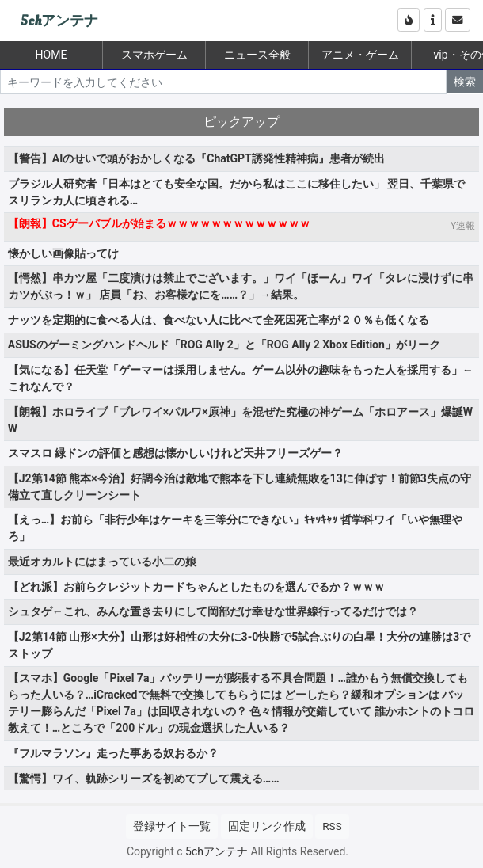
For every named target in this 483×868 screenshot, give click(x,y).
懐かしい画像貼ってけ (63, 253)
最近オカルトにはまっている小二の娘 (102, 562)
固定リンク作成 (267, 826)
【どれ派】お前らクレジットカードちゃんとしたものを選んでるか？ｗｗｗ (196, 587)
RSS (332, 826)
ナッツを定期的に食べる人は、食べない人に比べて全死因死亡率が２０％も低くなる (219, 320)
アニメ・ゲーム (360, 55)
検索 (465, 82)
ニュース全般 (257, 55)
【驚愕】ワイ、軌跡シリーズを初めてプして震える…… (144, 779)
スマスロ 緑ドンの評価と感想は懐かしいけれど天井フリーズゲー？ (175, 453)
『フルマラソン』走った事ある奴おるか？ (113, 753)
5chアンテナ (59, 21)
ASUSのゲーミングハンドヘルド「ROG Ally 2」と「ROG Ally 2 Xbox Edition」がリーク (224, 345)
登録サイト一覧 (172, 826)
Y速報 (463, 226)
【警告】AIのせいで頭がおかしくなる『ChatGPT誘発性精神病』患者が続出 (196, 158)
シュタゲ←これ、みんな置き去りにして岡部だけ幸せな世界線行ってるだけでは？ (213, 611)
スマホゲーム (154, 55)
